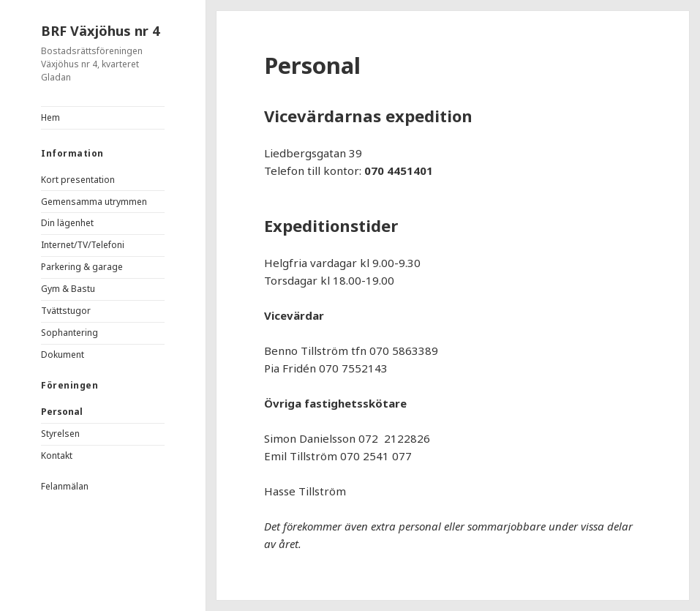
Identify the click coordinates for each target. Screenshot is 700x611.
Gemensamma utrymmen (94, 202)
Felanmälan (65, 486)
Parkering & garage (82, 267)
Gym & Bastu (68, 289)
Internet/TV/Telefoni (83, 245)
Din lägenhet (67, 223)
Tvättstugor (66, 311)
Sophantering (69, 333)
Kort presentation (78, 180)
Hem (50, 117)
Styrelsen (60, 434)
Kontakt (57, 456)
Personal (62, 412)
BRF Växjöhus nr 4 (100, 31)
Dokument (63, 355)
